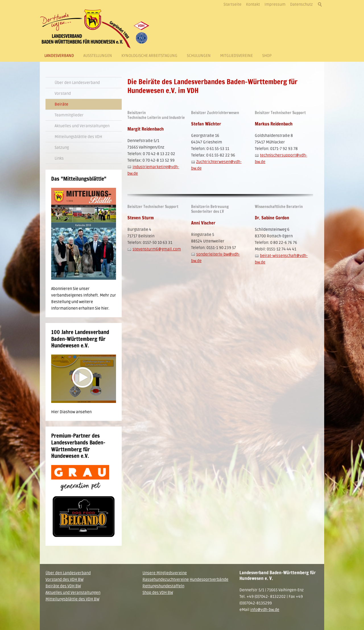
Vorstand (63, 93)
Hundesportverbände (209, 579)
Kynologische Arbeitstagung (149, 56)
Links (59, 158)
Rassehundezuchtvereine (166, 579)
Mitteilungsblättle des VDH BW (72, 599)
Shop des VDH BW (158, 593)
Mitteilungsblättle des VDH (78, 137)
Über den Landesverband (77, 83)
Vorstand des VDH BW (64, 579)
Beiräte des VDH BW (63, 586)
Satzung (62, 148)
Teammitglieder (69, 115)
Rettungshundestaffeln (163, 586)
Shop (267, 56)
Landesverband (59, 56)
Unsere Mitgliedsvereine (165, 573)
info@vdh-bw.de (265, 610)
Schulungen (199, 56)
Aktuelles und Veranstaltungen (82, 126)
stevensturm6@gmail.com (157, 249)
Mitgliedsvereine (236, 56)
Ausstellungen (98, 56)
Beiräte (61, 104)
